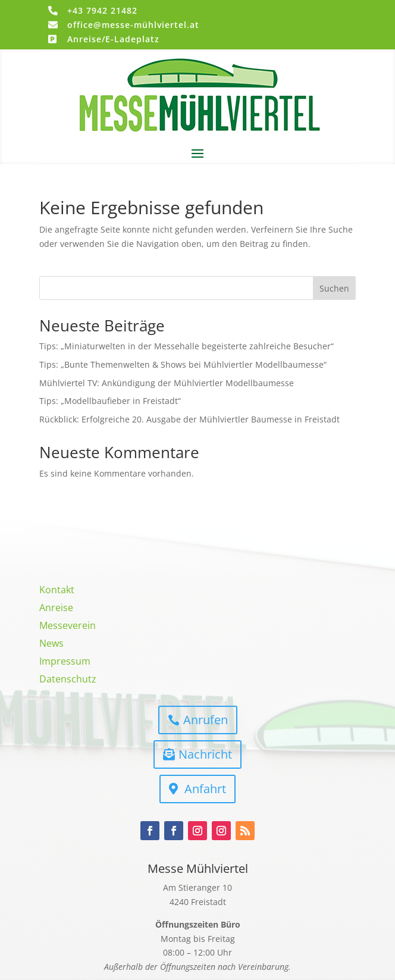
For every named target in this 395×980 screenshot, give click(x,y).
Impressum (65, 662)
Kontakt (57, 591)
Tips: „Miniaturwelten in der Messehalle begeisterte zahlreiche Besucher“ (186, 346)
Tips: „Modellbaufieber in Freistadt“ (110, 401)
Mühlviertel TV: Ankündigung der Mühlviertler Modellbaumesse (167, 383)
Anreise (56, 609)
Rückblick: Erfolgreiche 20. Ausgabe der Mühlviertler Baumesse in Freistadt (189, 419)
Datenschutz (68, 680)
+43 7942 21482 (102, 10)
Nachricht (205, 754)
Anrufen (206, 720)
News (51, 644)
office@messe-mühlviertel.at (133, 25)
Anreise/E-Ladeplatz (113, 39)
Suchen (334, 288)
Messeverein (68, 627)
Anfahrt (205, 789)
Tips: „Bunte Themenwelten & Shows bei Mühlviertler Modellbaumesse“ (183, 364)
